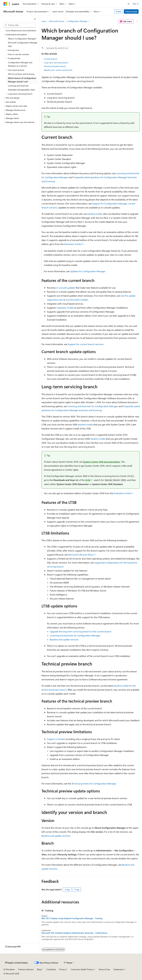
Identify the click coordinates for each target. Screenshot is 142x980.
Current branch (51, 59)
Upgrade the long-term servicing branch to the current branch (81, 631)
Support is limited (56, 739)
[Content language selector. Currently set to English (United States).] (16, 963)
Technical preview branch (55, 66)
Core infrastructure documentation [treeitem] (21, 30)
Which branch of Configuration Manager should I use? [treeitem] (22, 80)
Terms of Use (104, 969)
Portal (119, 11)
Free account (131, 11)
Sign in (136, 4)
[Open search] (129, 4)
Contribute (51, 969)
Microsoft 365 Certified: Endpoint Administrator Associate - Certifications (74, 933)
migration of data (65, 308)
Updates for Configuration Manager (88, 271)
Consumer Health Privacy (82, 969)
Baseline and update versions (64, 639)
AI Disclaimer (9, 969)
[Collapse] (35, 19)
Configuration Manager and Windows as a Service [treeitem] (20, 64)
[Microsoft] (5, 4)
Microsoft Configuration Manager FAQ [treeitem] (23, 44)
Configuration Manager (77, 21)
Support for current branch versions (86, 344)
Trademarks (118, 969)
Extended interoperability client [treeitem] (21, 90)
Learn (44, 21)
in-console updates (66, 288)
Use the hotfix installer (77, 300)
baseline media (95, 214)
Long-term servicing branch (56, 63)
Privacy (62, 969)
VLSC (88, 480)
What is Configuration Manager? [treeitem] (22, 39)
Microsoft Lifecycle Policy (81, 555)
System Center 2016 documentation (102, 462)
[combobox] (20, 25)
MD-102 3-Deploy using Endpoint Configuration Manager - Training (72, 918)
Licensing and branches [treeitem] (18, 86)
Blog (39, 969)
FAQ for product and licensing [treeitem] (21, 74)
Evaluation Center (73, 244)
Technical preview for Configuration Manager (94, 784)
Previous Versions (26, 969)
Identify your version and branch (58, 70)
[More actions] (137, 21)
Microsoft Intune (57, 21)
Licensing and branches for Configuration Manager (93, 406)
